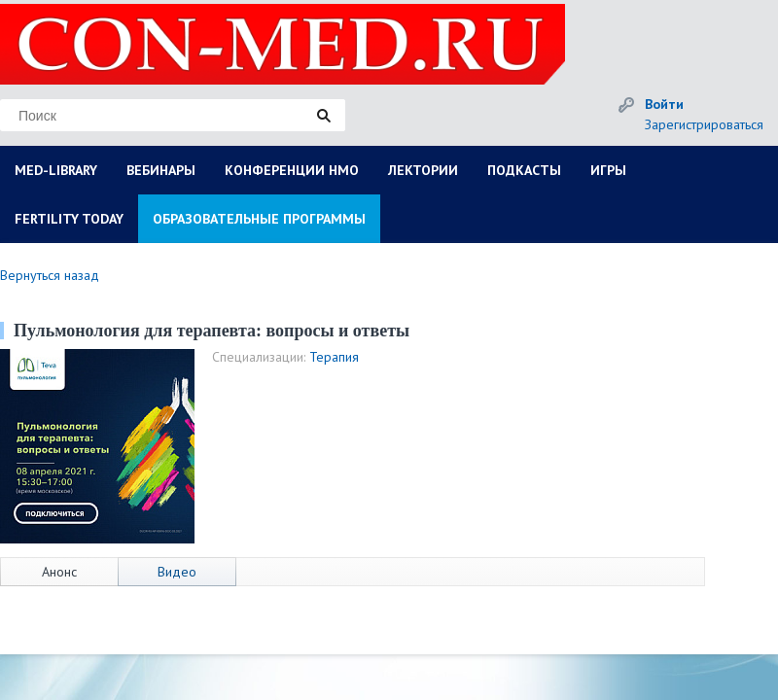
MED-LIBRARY (56, 170)
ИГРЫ (608, 170)
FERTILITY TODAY (69, 219)
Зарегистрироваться (704, 124)
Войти (664, 104)
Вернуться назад (50, 275)
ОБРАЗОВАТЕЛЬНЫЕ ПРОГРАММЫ (259, 219)
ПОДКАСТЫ (524, 170)
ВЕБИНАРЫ (161, 170)
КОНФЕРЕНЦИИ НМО (292, 170)
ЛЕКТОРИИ (423, 170)
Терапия (334, 357)
